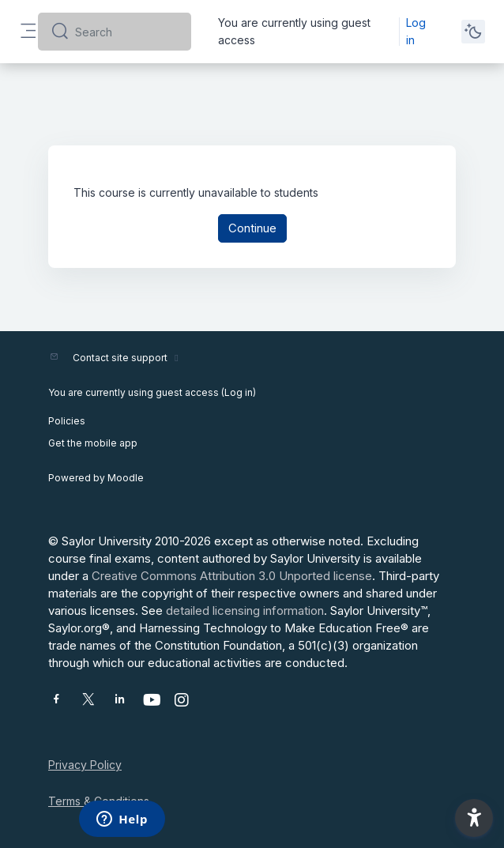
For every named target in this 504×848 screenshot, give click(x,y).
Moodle (126, 478)
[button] (474, 818)
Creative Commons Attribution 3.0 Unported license (232, 576)
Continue (252, 228)
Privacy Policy (85, 765)
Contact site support (128, 358)
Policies (67, 421)
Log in (416, 31)
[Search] (127, 32)
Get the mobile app (93, 443)
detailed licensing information (245, 611)
